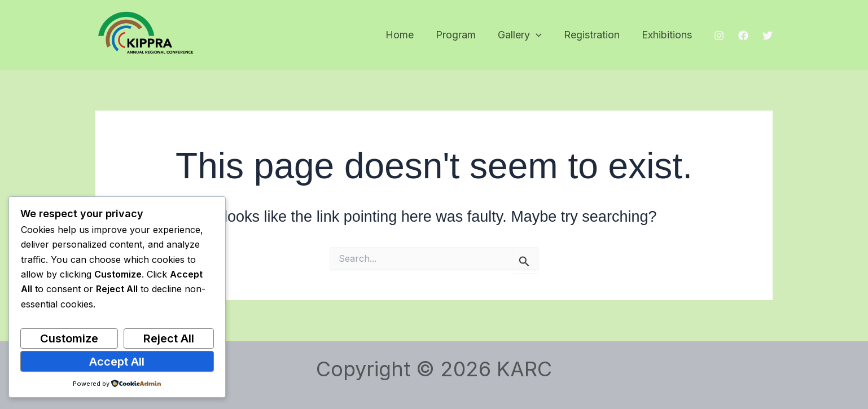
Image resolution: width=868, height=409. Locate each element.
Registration (594, 35)
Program (461, 35)
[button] (540, 35)
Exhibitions (667, 35)
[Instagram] (719, 36)
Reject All (169, 338)
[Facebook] (743, 36)
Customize (69, 338)
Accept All (117, 362)
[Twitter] (768, 36)
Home (407, 35)
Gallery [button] (524, 35)
